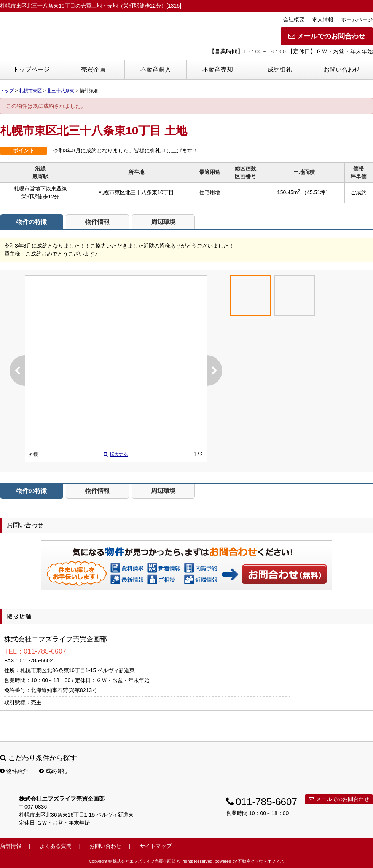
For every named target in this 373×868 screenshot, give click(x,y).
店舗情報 (11, 846)
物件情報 (97, 222)
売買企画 (93, 70)
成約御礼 (280, 70)
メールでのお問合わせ (327, 36)
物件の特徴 (32, 222)
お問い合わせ (342, 70)
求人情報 (323, 19)
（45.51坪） (316, 192)
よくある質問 (56, 846)
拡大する (116, 454)
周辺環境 (163, 222)
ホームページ (357, 19)
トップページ (31, 70)
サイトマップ (156, 846)
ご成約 (359, 192)
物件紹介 (14, 771)
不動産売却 (218, 70)
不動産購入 (156, 70)
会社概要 (294, 19)
